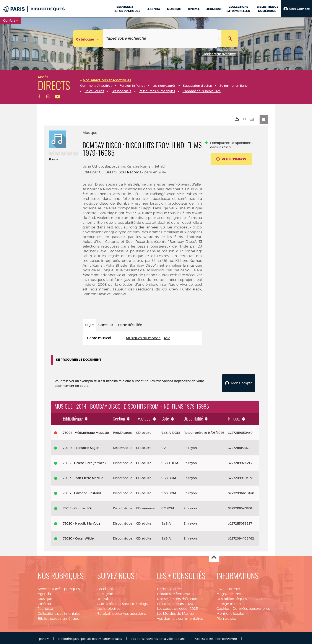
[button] (296, 9)
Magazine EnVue (230, 592)
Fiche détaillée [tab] (130, 325)
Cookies (223, 607)
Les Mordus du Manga (175, 612)
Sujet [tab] (89, 325)
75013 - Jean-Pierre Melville (83, 476)
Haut (214, 556)
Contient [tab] (106, 325)
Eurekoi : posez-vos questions (122, 612)
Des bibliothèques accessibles (241, 597)
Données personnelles (251, 607)
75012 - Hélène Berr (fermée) (84, 461)
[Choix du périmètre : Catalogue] (88, 38)
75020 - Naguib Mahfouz (82, 522)
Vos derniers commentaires (180, 617)
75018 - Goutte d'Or (77, 507)
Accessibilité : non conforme (216, 637)
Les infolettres (109, 607)
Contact (233, 587)
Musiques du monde (143, 338)
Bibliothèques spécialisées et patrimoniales (90, 637)
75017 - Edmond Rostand (82, 491)
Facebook (106, 587)
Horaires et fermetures (175, 592)
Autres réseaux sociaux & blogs (122, 602)
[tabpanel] (142, 338)
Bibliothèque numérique (58, 617)
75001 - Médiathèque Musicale (86, 431)
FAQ (220, 587)
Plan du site (226, 617)
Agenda (44, 592)
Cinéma (44, 602)
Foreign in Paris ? (231, 602)
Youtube (104, 597)
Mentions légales (230, 612)
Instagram (106, 592)
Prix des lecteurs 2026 (175, 602)
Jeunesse (45, 607)
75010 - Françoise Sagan (81, 446)
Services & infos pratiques (59, 587)
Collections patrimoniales (59, 612)
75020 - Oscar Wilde (78, 537)
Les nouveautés (170, 587)
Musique (45, 597)
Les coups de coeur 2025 (177, 607)
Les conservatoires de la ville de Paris (158, 637)
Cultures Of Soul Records (120, 172)
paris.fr (44, 637)
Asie (167, 338)
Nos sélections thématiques (180, 597)
